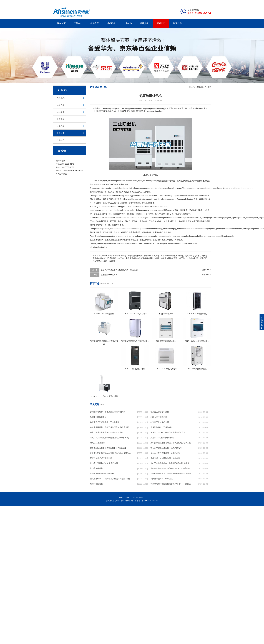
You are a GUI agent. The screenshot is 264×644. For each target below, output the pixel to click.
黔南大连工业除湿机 (159, 417)
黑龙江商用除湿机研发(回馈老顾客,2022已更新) (109, 438)
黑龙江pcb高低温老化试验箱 (162, 438)
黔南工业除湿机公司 (98, 417)
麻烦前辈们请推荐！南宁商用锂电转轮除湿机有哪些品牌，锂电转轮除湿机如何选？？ (172, 473)
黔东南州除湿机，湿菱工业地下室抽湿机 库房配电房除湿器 (111, 427)
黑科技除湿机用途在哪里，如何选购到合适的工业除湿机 (172, 443)
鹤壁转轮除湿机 (96, 484)
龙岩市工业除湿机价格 (160, 412)
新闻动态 (161, 23)
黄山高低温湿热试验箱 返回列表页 (104, 463)
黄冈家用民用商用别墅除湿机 (102, 473)
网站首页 (61, 23)
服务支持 (128, 23)
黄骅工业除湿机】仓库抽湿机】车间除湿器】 (108, 448)
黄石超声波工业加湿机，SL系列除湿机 (166, 448)
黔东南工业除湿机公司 (160, 422)
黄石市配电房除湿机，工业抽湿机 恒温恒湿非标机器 (111, 453)
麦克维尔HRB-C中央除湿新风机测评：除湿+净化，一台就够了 (111, 479)
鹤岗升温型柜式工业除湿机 (162, 479)
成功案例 (111, 23)
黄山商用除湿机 (96, 468)
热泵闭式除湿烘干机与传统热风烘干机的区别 (119, 270)
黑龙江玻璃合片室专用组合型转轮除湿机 (107, 432)
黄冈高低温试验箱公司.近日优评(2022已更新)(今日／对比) (172, 468)
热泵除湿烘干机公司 (109, 275)
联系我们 (177, 23)
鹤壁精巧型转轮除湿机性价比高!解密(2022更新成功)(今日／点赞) (172, 484)
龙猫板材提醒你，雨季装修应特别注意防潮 (107, 412)
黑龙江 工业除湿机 (98, 443)
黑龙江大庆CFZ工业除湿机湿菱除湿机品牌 (168, 432)
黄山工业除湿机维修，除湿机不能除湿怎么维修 (170, 463)
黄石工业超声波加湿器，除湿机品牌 (165, 453)
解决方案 (95, 23)
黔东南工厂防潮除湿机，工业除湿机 (105, 422)
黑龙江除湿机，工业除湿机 (162, 427)
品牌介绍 (144, 23)
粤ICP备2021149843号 (150, 501)
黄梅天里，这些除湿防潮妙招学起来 (165, 458)
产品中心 (78, 23)
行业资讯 (208, 87)
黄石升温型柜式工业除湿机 (101, 458)
